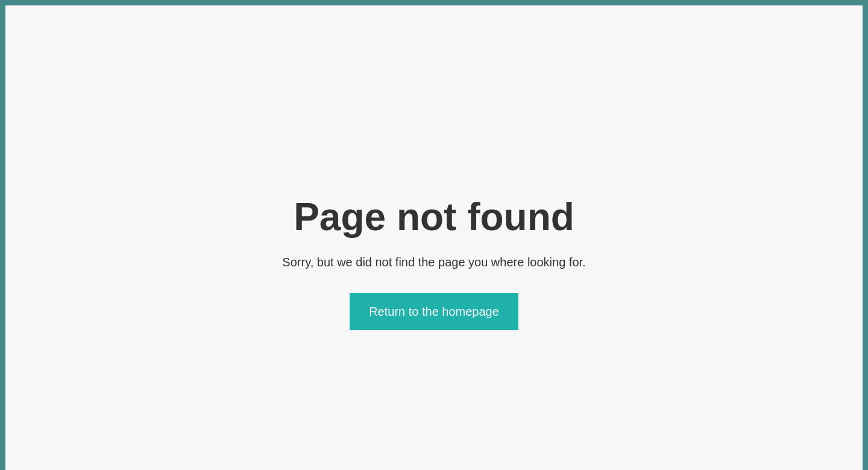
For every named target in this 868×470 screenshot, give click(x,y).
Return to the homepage (434, 312)
